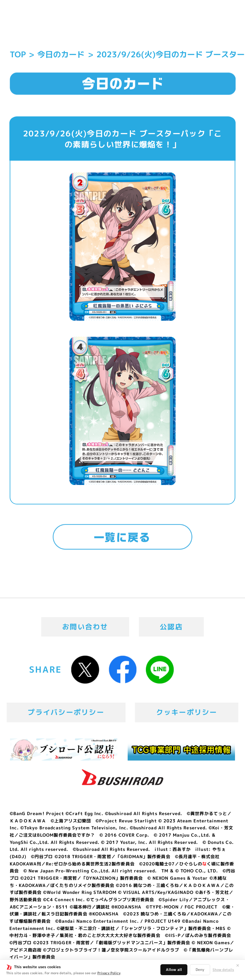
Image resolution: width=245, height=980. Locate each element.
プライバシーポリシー (66, 712)
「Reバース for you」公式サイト (38, 25)
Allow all (174, 970)
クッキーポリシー (187, 712)
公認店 (171, 627)
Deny (200, 970)
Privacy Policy (109, 973)
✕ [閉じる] (238, 965)
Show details (223, 970)
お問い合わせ (85, 627)
